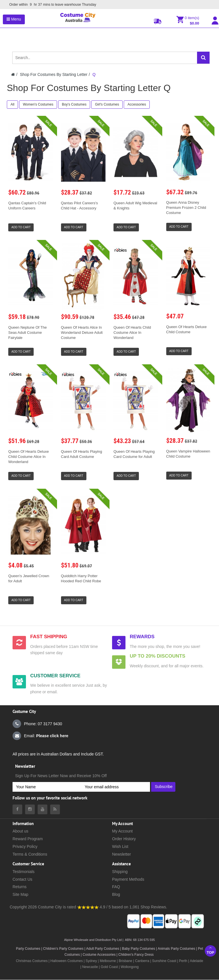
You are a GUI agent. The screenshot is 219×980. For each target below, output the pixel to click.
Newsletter (121, 854)
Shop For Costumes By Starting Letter (54, 74)
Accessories (137, 104)
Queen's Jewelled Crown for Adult (29, 578)
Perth (183, 961)
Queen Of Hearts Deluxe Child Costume (186, 329)
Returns (20, 887)
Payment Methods (128, 879)
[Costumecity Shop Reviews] (88, 907)
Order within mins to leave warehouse (51, 5)
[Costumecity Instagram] (30, 809)
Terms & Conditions (30, 854)
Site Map (20, 894)
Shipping (120, 872)
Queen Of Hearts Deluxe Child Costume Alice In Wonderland (29, 457)
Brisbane (125, 961)
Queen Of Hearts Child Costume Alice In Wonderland (132, 333)
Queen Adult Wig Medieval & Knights (135, 206)
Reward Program (28, 839)
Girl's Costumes (107, 104)
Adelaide (197, 961)
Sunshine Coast (164, 961)
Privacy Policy (25, 846)
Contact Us (22, 879)
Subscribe (164, 787)
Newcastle (91, 967)
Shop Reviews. (154, 907)
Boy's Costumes (74, 104)
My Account (122, 831)
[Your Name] (47, 787)
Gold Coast (109, 967)
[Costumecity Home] (13, 74)
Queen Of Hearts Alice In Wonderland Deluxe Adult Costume (82, 333)
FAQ (116, 887)
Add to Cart (21, 227)
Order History (124, 839)
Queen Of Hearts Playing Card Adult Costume (82, 454)
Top (210, 950)
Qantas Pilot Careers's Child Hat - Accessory (80, 206)
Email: (40, 736)
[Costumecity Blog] (55, 809)
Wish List (120, 846)
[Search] (203, 58)
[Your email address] (116, 787)
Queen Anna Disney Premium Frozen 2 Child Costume (186, 208)
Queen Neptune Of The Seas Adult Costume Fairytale (28, 333)
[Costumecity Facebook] (17, 809)
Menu (14, 19)
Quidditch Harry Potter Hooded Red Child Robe (81, 578)
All (12, 104)
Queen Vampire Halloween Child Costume (188, 454)
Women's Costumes (38, 104)
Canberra (142, 961)
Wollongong (130, 967)
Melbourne (108, 961)
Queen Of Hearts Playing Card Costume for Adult (134, 454)
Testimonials (24, 872)
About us (20, 831)
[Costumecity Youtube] (42, 809)
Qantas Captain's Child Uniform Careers (27, 206)
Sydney (91, 961)
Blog (116, 894)
